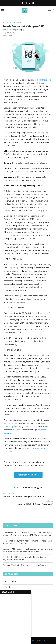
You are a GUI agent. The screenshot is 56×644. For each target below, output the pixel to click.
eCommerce (10, 581)
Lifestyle (8, 598)
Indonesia (42, 80)
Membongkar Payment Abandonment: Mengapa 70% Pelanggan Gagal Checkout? (27, 542)
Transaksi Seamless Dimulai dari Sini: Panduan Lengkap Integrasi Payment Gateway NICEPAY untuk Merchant (27, 534)
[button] (28, 475)
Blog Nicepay (18, 30)
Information (8, 23)
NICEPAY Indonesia (39, 640)
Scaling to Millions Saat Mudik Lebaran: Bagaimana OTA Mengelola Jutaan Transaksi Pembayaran (28, 550)
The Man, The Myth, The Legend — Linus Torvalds (25, 565)
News (19, 23)
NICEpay (16, 430)
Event (7, 587)
